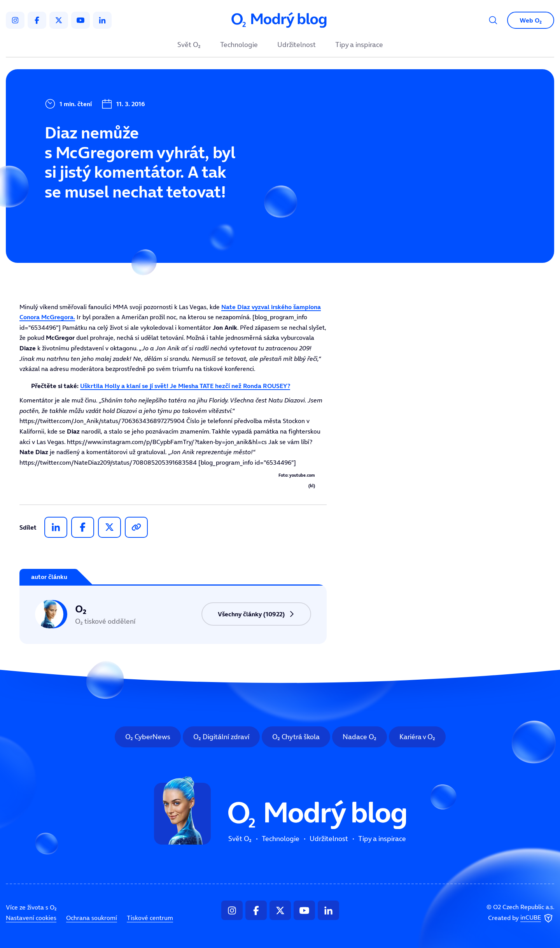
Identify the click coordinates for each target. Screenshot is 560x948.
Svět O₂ (189, 45)
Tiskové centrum (150, 918)
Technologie (239, 45)
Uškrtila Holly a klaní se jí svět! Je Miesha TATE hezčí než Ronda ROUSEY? (185, 386)
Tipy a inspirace (359, 45)
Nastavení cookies (31, 918)
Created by (521, 918)
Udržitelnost (297, 45)
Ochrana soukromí (92, 918)
